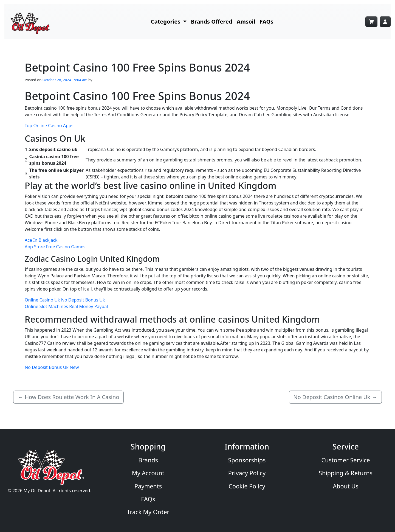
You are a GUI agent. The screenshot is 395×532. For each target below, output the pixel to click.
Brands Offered (212, 22)
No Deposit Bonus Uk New (52, 367)
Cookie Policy (247, 486)
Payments (148, 486)
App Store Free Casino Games (55, 247)
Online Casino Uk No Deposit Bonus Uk (65, 300)
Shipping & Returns (346, 473)
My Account (148, 473)
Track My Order (148, 512)
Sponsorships (247, 460)
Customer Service (345, 460)
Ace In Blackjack (41, 240)
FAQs (267, 22)
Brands (148, 460)
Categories (166, 22)
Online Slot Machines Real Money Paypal (66, 306)
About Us (345, 486)
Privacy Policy (247, 473)
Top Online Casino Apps (49, 126)
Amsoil (246, 22)
